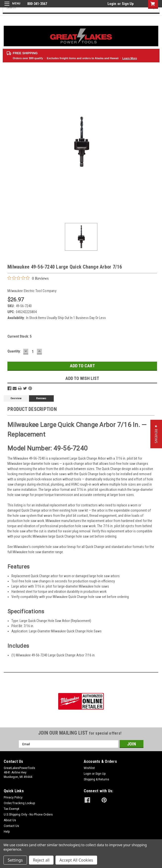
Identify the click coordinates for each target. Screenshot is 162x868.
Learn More (130, 58)
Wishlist (89, 768)
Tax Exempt (12, 809)
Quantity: (14, 351)
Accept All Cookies (76, 860)
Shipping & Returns (96, 779)
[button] (156, 434)
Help (7, 832)
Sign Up (128, 4)
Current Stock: (19, 336)
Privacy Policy (13, 797)
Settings (15, 860)
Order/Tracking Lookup (19, 803)
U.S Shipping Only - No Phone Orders (28, 815)
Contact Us (11, 826)
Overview (16, 398)
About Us (10, 820)
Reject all (41, 860)
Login (112, 4)
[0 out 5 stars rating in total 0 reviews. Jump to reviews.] (28, 278)
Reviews (41, 398)
